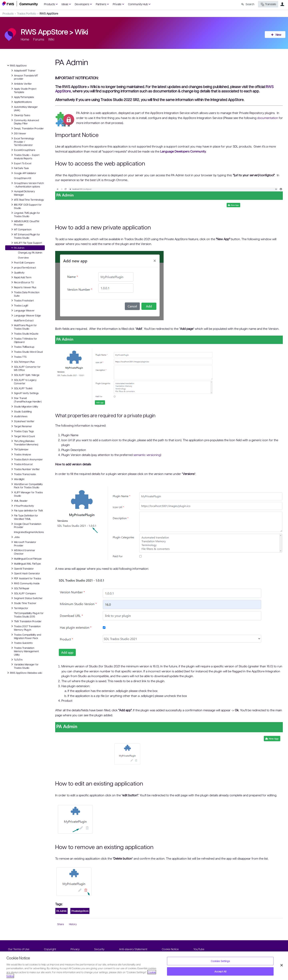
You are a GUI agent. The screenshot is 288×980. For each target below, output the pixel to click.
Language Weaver (22, 310)
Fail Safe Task (19, 168)
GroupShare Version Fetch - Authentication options (27, 185)
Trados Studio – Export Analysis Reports (25, 156)
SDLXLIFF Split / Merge (25, 375)
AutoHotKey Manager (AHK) (24, 108)
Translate (268, 4)
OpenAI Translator (22, 569)
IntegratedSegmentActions (29, 532)
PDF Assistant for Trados (25, 578)
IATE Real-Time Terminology (27, 200)
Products (49, 4)
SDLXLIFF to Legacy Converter (23, 381)
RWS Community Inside (25, 583)
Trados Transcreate (23, 474)
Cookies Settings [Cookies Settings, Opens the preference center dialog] (220, 961)
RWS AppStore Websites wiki (24, 673)
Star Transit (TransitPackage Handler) (26, 400)
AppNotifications (21, 102)
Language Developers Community (183, 151)
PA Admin (17, 248)
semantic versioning (147, 455)
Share (61, 924)
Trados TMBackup (22, 347)
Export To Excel (21, 163)
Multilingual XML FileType (25, 564)
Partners (101, 4)
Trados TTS (18, 357)
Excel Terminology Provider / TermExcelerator (22, 142)
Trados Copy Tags (22, 431)
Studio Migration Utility (24, 406)
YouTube (199, 949)
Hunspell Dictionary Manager (22, 193)
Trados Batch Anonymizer (26, 459)
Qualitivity (17, 272)
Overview (23, 258)
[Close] (282, 965)
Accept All (220, 971)
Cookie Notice (170, 949)
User (282, 4)
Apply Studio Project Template (23, 90)
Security (99, 949)
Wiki (81, 32)
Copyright (50, 949)
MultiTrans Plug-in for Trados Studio (23, 327)
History (73, 924)
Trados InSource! (21, 464)
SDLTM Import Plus (22, 362)
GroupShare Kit (23, 178)
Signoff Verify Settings (24, 393)
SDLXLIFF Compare (23, 593)
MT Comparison (21, 229)
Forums (39, 39)
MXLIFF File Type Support (26, 243)
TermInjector (19, 608)
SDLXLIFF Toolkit (21, 388)
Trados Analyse (20, 454)
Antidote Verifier (21, 84)
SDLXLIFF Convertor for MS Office (25, 368)
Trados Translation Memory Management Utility (24, 651)
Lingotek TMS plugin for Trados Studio (25, 214)
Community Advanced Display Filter (24, 122)
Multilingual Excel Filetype (26, 559)
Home (25, 39)
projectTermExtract (23, 268)
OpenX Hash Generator (25, 573)
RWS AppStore (49, 13)
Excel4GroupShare (23, 150)
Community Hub (138, 4)
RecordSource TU (22, 282)
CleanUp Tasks (20, 115)
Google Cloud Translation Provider (26, 525)
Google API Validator (23, 173)
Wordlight (17, 479)
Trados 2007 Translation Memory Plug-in (25, 628)
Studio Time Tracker (23, 603)
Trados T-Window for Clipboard (23, 340)
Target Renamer (21, 426)
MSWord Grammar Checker (23, 552)
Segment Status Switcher (26, 598)
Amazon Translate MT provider (24, 77)
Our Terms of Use (19, 949)
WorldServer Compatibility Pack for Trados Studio (26, 486)
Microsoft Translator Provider (23, 544)
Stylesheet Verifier (22, 421)
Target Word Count (22, 436)
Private (117, 4)
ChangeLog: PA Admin (30, 253)
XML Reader (19, 501)
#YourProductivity (22, 506)
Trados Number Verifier (25, 469)
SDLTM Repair (20, 588)
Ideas (65, 4)
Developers (82, 4)
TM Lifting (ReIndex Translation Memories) (24, 442)
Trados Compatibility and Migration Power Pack (25, 636)
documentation (268, 118)
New (277, 35)
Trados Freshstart (22, 300)
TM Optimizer (19, 449)
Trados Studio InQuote (24, 334)
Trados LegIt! (19, 305)
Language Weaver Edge (25, 315)
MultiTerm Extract (24, 320)
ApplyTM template (22, 97)
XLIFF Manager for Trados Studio (26, 494)
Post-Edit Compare (22, 263)
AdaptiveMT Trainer (23, 70)
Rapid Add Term (21, 277)
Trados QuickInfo (21, 643)
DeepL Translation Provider (27, 128)
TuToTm (16, 660)
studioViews (19, 416)
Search (250, 4)
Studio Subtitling (21, 411)
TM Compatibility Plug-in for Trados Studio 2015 (29, 615)
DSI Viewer (18, 133)
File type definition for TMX (26, 510)
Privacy (75, 949)
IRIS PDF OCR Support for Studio (26, 206)
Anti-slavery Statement (133, 949)
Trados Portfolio (27, 13)
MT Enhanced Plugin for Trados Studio (25, 236)
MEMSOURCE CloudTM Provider (24, 223)
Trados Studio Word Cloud (26, 352)
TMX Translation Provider (26, 621)
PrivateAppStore (80, 911)
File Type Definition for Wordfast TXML (24, 517)
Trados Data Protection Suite (25, 294)
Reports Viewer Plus (23, 287)
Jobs (15, 537)
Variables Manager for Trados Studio (24, 666)
